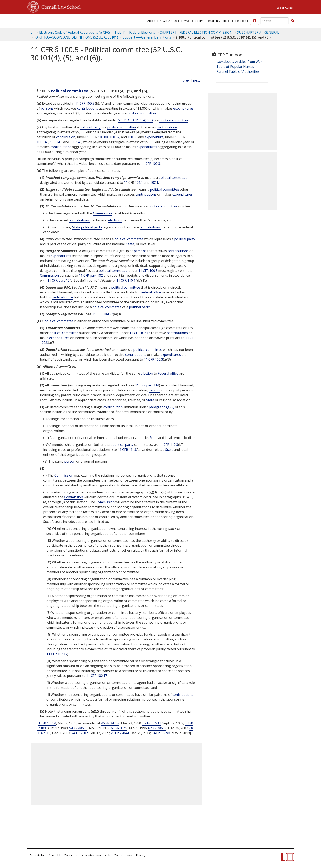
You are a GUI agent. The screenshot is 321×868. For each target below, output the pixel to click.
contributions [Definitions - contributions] (88, 108)
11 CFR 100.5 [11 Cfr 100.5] (85, 103)
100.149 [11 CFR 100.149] (76, 142)
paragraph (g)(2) (162, 407)
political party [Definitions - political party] (90, 127)
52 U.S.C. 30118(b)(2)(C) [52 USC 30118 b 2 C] (135, 120)
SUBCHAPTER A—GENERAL (258, 32)
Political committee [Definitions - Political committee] (70, 91)
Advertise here (91, 855)
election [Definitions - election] (147, 373)
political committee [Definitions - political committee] (142, 113)
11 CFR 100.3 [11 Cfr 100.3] (151, 164)
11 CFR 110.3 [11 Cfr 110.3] (169, 445)
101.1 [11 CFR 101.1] (139, 182)
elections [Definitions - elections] (115, 220)
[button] (293, 21)
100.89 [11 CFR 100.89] (132, 137)
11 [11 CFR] (89, 137)
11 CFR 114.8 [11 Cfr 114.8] (127, 450)
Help (108, 855)
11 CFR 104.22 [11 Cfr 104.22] (103, 314)
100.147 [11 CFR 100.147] (56, 142)
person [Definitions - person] (154, 390)
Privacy (141, 855)
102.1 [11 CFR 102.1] (154, 182)
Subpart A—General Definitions (147, 37)
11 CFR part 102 (91, 275)
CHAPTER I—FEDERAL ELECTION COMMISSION (196, 32)
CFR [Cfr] (38, 70)
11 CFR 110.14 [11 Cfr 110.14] (127, 280)
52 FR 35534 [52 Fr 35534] (152, 723)
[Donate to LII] (254, 21)
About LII (153, 21)
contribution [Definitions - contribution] (66, 137)
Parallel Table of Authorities (238, 71)
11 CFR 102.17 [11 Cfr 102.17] (57, 654)
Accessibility (37, 855)
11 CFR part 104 (59, 280)
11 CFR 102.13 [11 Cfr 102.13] (140, 333)
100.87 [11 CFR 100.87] (114, 137)
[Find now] (293, 21)
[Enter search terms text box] (275, 21)
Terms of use (123, 855)
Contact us (71, 855)
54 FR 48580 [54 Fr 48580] (78, 728)
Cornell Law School (60, 6)
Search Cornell (285, 8)
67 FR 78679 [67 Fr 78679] (157, 728)
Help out (241, 21)
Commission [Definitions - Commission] (102, 213)
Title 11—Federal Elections (135, 32)
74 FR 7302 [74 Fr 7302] (80, 733)
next (196, 80)
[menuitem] (153, 21)
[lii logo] (73, 20)
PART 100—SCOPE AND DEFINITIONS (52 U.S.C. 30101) (76, 37)
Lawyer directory (192, 21)
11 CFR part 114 (147, 385)
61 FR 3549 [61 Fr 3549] (119, 728)
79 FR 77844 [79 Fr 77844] (120, 733)
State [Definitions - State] (76, 227)
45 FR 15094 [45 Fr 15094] (47, 723)
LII (32, 32)
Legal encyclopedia (219, 21)
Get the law (170, 21)
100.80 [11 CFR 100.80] (103, 137)
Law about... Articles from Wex (239, 62)
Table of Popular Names (235, 67)
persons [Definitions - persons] (47, 108)
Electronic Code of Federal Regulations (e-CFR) (74, 32)
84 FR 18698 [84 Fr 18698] (161, 733)
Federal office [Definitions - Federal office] (151, 292)
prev (186, 80)
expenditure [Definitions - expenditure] (154, 137)
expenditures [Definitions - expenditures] (183, 108)
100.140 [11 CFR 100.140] (42, 142)
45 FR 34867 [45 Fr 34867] (110, 723)
